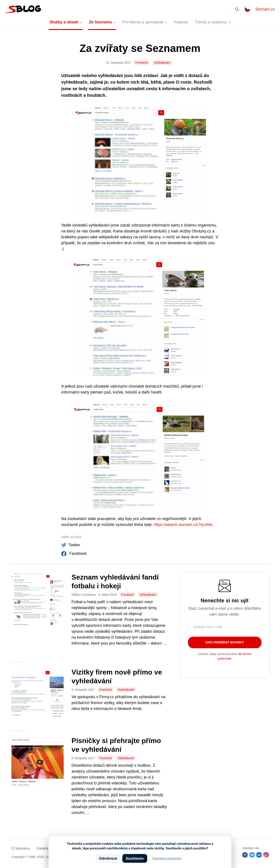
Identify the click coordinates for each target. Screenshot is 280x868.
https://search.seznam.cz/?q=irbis (183, 525)
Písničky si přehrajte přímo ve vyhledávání (116, 745)
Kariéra (42, 848)
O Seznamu (21, 848)
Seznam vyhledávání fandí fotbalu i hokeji (115, 582)
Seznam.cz (265, 9)
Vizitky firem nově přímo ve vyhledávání (117, 676)
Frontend (142, 63)
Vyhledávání (162, 63)
